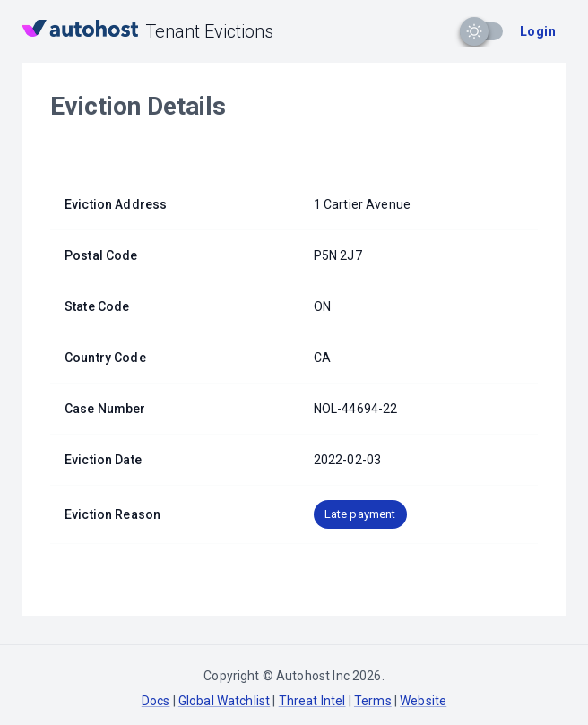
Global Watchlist (224, 701)
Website (423, 701)
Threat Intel (312, 701)
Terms (373, 701)
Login (538, 31)
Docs (156, 701)
